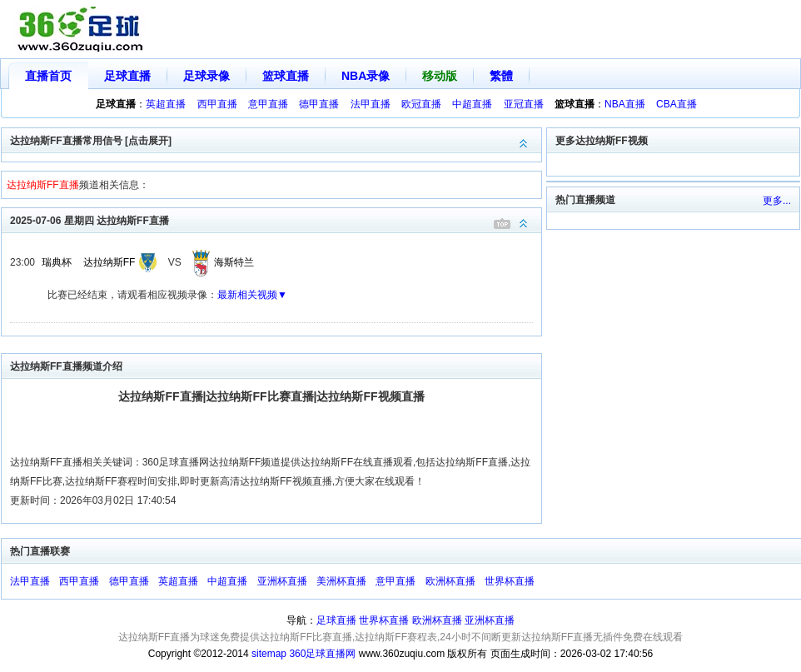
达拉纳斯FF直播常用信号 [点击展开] (276, 139)
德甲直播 (319, 104)
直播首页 (48, 76)
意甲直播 (268, 104)
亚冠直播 (524, 104)
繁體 (501, 76)
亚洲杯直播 (282, 581)
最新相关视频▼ (252, 295)
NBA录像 (366, 76)
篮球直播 (286, 76)
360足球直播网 (322, 654)
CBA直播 (677, 104)
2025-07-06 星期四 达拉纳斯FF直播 (276, 219)
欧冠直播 (421, 104)
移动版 (440, 76)
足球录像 (206, 76)
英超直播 (166, 104)
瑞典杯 (57, 262)
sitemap (269, 654)
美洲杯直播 (341, 581)
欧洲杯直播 (450, 581)
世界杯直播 (510, 581)
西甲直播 (217, 104)
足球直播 (127, 76)
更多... (777, 201)
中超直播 (472, 104)
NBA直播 (625, 104)
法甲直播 (371, 104)
